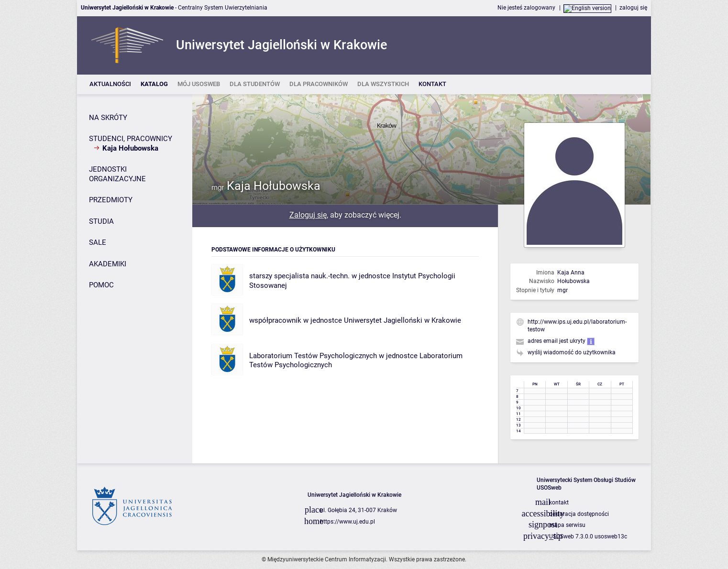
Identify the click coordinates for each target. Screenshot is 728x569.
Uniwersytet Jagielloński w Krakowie (403, 320)
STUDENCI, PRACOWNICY (131, 139)
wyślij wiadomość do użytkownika (572, 352)
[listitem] (110, 84)
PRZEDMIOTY (111, 200)
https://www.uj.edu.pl (347, 522)
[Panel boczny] (135, 279)
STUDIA (101, 221)
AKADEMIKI (108, 264)
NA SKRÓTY (108, 118)
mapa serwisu (567, 525)
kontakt (559, 503)
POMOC (101, 285)
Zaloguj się (308, 215)
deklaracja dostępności (579, 514)
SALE (98, 242)
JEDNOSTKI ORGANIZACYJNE (117, 174)
